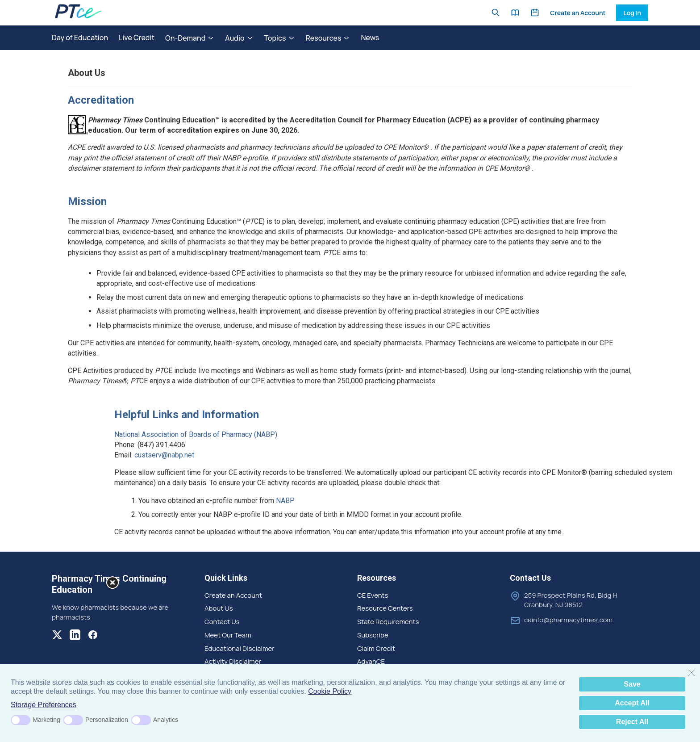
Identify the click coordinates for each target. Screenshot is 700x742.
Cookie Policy (330, 691)
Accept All (632, 703)
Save (632, 684)
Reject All (632, 722)
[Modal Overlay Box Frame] (59, 662)
